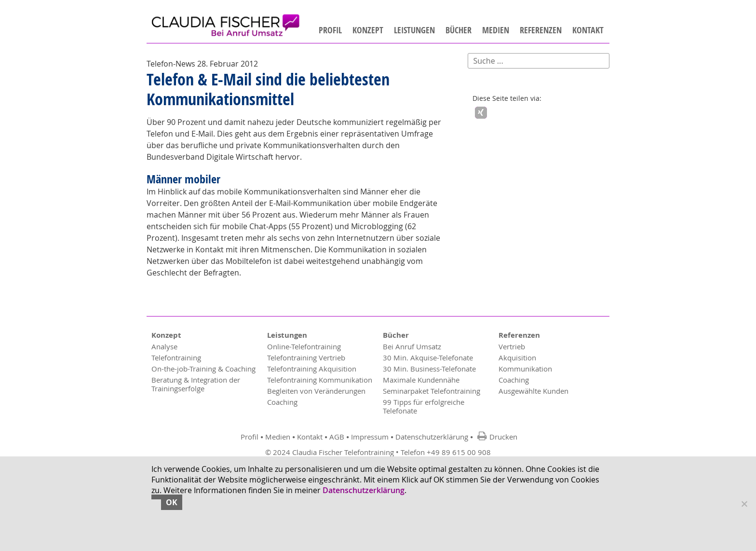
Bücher (459, 31)
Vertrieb (512, 347)
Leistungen (414, 31)
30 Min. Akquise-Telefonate (428, 358)
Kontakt (588, 31)
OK (172, 502)
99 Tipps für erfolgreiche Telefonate (424, 407)
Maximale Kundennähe (421, 380)
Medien (496, 31)
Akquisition (517, 358)
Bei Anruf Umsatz (412, 347)
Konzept (368, 31)
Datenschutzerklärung (432, 437)
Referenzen (541, 31)
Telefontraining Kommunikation (320, 380)
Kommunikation (525, 369)
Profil (330, 31)
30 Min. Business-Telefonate (429, 369)
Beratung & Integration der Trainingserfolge (196, 385)
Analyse (164, 347)
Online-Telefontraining (304, 347)
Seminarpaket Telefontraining (432, 391)
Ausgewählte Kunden (533, 391)
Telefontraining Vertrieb (306, 358)
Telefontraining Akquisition (312, 369)
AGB (337, 437)
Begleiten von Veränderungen (316, 391)
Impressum (370, 437)
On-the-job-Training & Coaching (203, 369)
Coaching (282, 402)
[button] (481, 113)
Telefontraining (176, 358)
